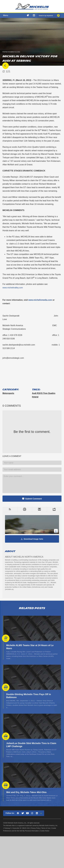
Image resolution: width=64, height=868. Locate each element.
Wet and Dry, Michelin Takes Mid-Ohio (26, 792)
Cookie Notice (45, 831)
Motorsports (8, 393)
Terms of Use (46, 828)
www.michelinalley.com (13, 288)
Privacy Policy (35, 828)
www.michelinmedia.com (40, 300)
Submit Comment (33, 499)
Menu (6, 15)
